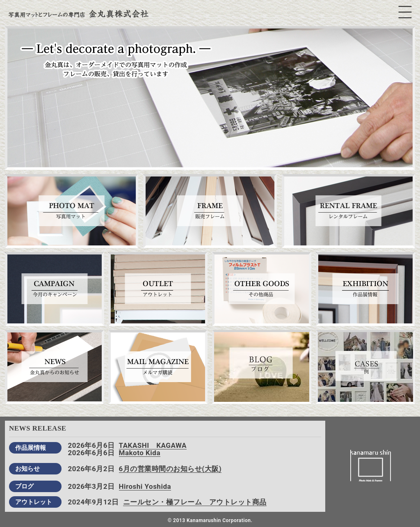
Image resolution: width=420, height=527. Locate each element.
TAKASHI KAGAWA (153, 445)
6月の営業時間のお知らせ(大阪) (170, 469)
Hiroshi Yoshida (145, 486)
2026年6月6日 (91, 445)
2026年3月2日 (91, 486)
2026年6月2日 (91, 469)
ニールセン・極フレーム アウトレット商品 (195, 502)
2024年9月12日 (93, 502)
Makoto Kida (140, 453)
